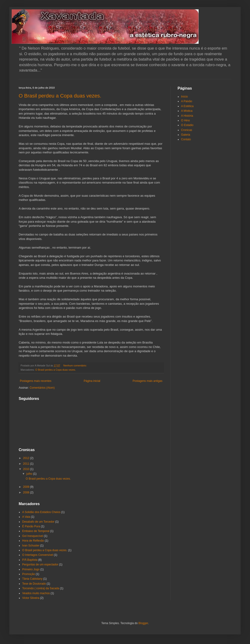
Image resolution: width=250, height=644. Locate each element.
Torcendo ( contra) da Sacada (41, 588)
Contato (186, 139)
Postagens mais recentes (36, 381)
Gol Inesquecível (33, 536)
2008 (27, 492)
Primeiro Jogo (31, 569)
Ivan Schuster (31, 546)
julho (30, 474)
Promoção (29, 574)
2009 (27, 487)
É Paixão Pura (31, 526)
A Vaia (26, 517)
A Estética (187, 106)
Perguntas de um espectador (40, 564)
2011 (27, 464)
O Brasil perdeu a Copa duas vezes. (60, 96)
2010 (27, 469)
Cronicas (187, 130)
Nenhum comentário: (75, 365)
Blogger (143, 623)
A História (187, 116)
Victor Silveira (31, 598)
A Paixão (187, 101)
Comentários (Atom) (42, 388)
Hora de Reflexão (33, 541)
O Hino (185, 120)
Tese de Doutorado (34, 584)
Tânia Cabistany (32, 579)
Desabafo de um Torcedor (38, 522)
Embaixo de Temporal (36, 531)
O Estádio (187, 125)
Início (184, 97)
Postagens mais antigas (148, 381)
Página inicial (92, 381)
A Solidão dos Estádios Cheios (41, 512)
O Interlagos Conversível (38, 555)
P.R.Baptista (30, 560)
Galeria (186, 135)
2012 (27, 458)
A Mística (187, 111)
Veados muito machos (36, 593)
